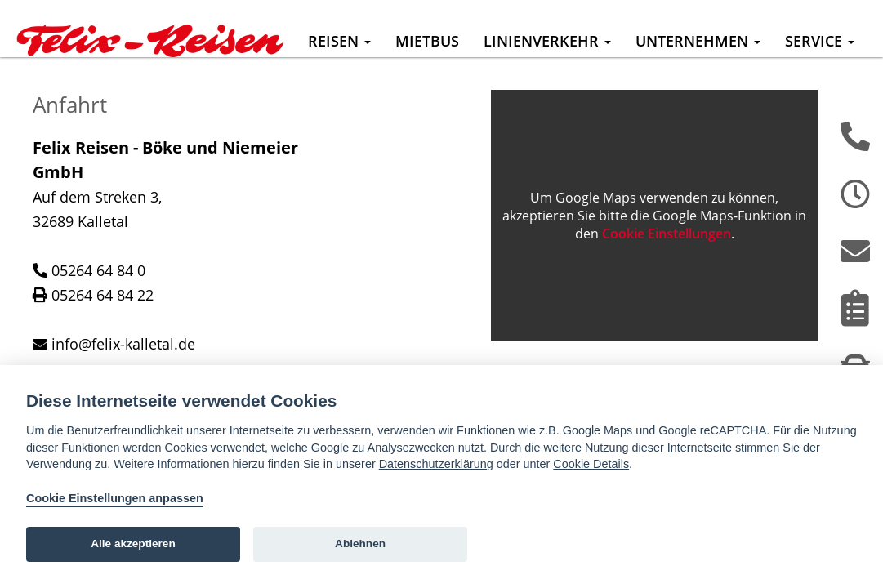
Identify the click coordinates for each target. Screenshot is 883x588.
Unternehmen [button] (698, 41)
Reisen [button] (339, 41)
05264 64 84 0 (98, 295)
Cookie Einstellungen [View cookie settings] (667, 258)
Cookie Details (591, 464)
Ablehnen (360, 543)
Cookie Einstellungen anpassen (115, 498)
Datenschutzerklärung (436, 464)
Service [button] (820, 41)
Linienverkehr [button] (547, 41)
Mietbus (427, 41)
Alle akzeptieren (133, 543)
